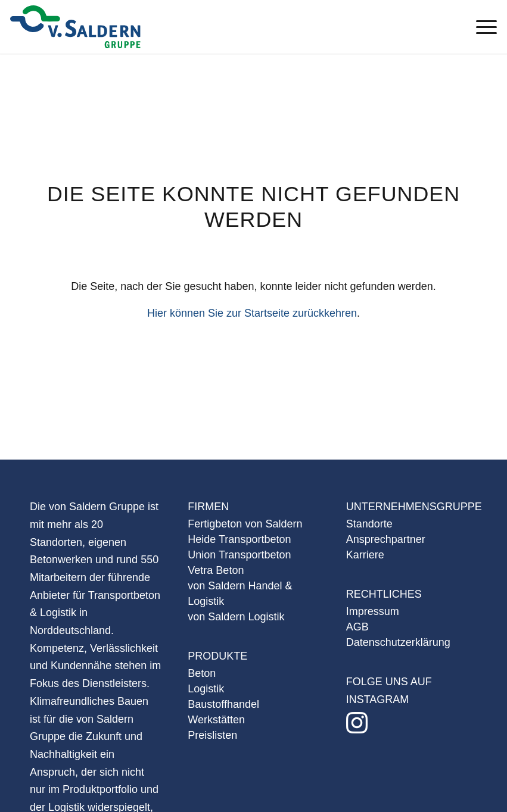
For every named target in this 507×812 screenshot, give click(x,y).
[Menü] (480, 27)
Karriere (365, 555)
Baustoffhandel (223, 704)
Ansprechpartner (386, 539)
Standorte (369, 524)
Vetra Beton (216, 570)
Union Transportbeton (239, 555)
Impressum (373, 611)
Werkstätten (216, 720)
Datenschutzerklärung (398, 642)
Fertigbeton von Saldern (245, 524)
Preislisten (212, 735)
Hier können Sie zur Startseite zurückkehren (252, 313)
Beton (202, 673)
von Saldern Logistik (236, 617)
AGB (357, 627)
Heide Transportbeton (239, 539)
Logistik (206, 689)
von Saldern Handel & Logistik (240, 594)
